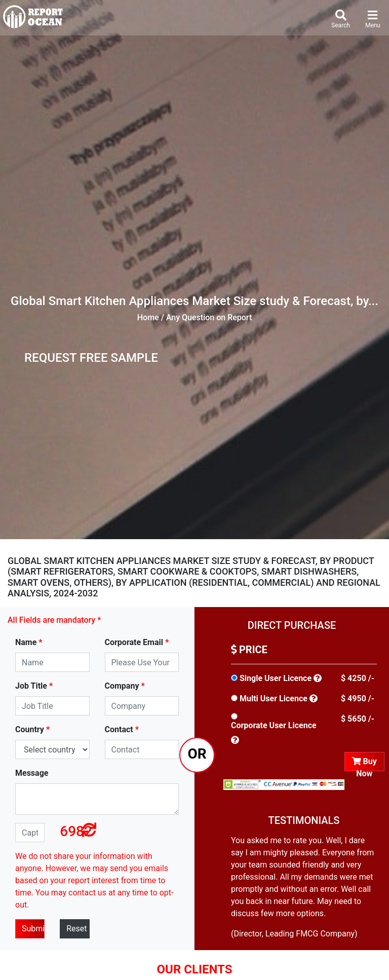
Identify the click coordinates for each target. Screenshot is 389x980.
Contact (122, 729)
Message (32, 773)
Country (32, 729)
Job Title (34, 686)
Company (125, 686)
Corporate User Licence (274, 725)
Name (29, 642)
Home (148, 317)
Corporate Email (137, 642)
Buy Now (364, 764)
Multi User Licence (274, 699)
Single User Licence (276, 678)
